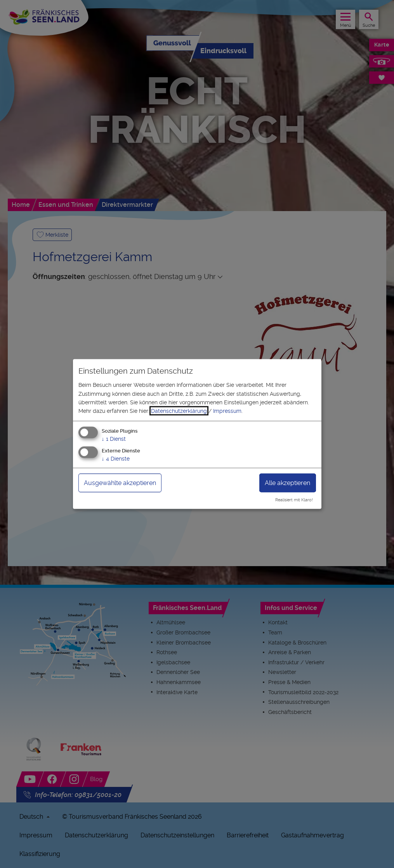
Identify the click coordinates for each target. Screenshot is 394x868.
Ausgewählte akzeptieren (120, 483)
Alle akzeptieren (287, 483)
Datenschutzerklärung (179, 411)
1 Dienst (114, 438)
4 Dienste (116, 458)
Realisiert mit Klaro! (294, 500)
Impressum (227, 411)
